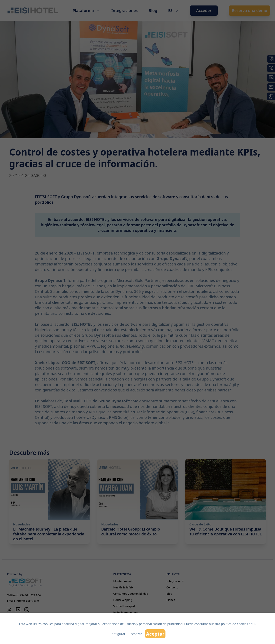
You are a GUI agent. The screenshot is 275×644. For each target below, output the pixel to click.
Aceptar (155, 634)
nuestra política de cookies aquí (232, 624)
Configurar (117, 634)
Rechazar (135, 634)
